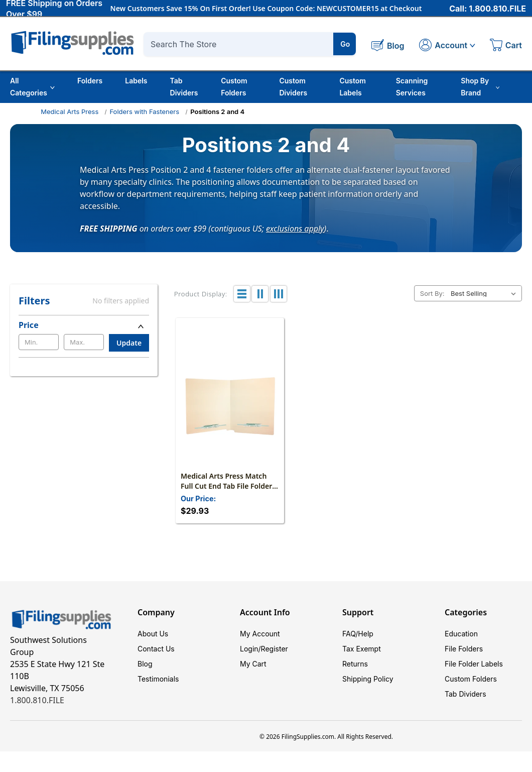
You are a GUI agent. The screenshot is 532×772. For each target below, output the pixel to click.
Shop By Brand (480, 87)
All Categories (32, 87)
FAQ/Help (358, 634)
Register (275, 649)
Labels (136, 81)
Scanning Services (412, 87)
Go (345, 44)
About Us (153, 634)
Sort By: (432, 293)
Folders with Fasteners (144, 112)
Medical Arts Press (70, 112)
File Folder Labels (474, 664)
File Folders (464, 649)
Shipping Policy (368, 679)
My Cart (253, 664)
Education (461, 634)
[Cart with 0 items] (506, 46)
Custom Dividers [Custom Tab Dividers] (293, 87)
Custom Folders (234, 87)
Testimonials (158, 679)
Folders (90, 81)
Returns (355, 664)
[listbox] (485, 293)
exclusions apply (295, 228)
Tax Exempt (362, 649)
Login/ (250, 649)
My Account (260, 634)
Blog (145, 664)
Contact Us (156, 649)
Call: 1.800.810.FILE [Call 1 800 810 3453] (488, 9)
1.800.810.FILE (37, 700)
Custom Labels (353, 87)
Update (129, 343)
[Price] (84, 325)
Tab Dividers (184, 87)
